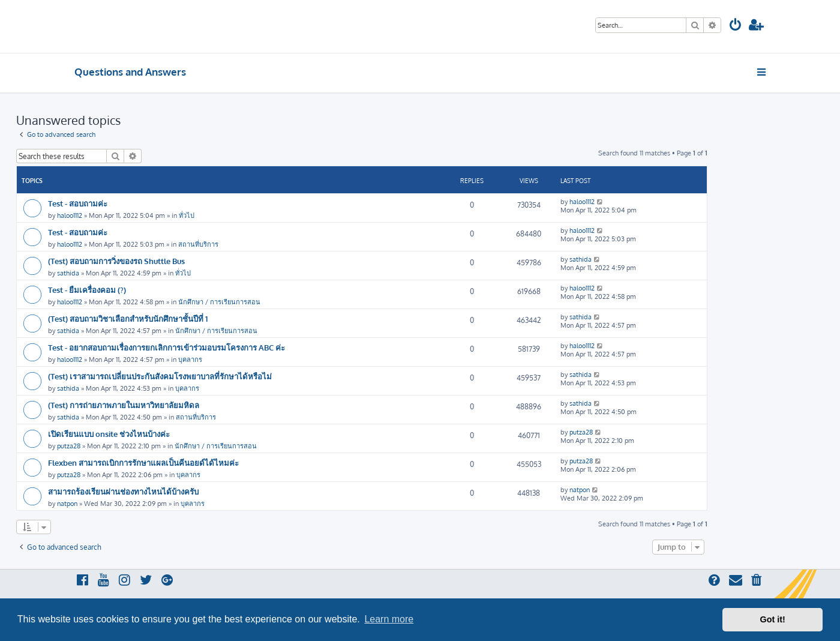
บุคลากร (190, 360)
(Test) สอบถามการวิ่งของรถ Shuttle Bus (116, 261)
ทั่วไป (187, 215)
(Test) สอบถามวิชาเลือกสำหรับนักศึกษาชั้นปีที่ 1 (128, 318)
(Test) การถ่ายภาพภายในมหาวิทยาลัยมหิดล (124, 405)
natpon (67, 504)
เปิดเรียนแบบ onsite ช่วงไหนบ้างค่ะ (109, 434)
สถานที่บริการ (198, 244)
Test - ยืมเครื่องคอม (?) (87, 290)
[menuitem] (736, 26)
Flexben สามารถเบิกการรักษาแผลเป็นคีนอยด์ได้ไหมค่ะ (143, 462)
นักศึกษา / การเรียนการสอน (219, 302)
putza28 (69, 446)
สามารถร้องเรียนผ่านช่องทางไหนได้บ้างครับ (123, 491)
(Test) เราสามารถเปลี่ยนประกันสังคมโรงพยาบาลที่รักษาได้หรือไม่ (160, 376)
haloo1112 (70, 215)
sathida (68, 273)
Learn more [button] (389, 619)
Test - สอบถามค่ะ (78, 203)
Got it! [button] (773, 619)
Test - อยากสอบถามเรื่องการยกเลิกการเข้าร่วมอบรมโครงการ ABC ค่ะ (166, 347)
